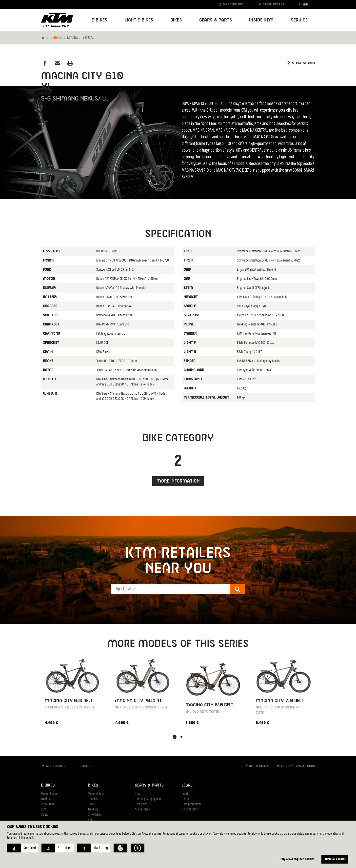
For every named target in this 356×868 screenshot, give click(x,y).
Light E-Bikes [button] (139, 20)
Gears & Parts (149, 785)
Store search (301, 63)
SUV (43, 810)
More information (178, 481)
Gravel (92, 804)
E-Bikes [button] (99, 20)
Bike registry (231, 4)
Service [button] (299, 20)
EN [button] (303, 4)
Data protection (191, 804)
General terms (190, 810)
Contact (187, 799)
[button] (23, 848)
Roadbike (94, 799)
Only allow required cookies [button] (297, 859)
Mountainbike (49, 794)
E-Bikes (56, 38)
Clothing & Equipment (148, 799)
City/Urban (48, 804)
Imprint (186, 794)
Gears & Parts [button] (216, 20)
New (138, 794)
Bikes (93, 785)
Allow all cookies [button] (335, 859)
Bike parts (141, 804)
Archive (83, 766)
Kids (91, 820)
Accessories (142, 810)
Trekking (46, 799)
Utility (45, 815)
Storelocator (271, 4)
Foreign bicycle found (296, 766)
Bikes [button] (176, 20)
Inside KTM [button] (261, 20)
